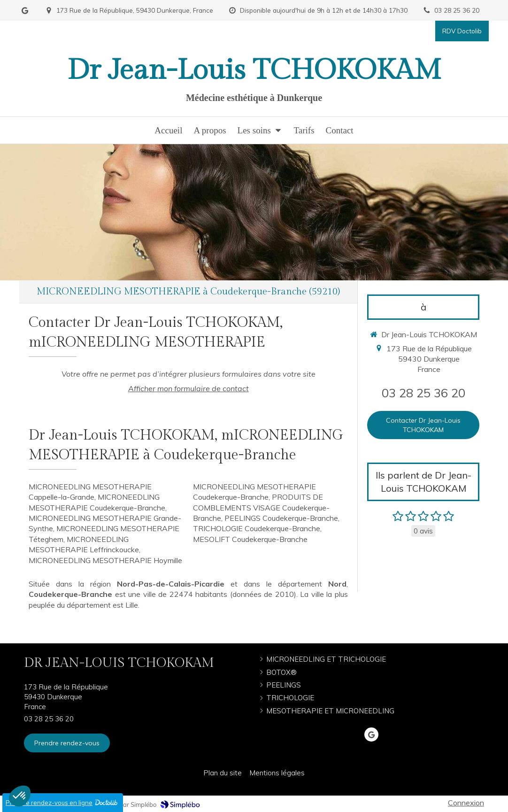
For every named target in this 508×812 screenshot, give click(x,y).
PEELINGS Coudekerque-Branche (281, 518)
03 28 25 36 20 (423, 393)
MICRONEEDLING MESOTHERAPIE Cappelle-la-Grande (90, 492)
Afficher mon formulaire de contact (189, 388)
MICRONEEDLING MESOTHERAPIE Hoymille (105, 560)
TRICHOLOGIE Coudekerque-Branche (257, 528)
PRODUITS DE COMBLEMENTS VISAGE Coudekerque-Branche (261, 507)
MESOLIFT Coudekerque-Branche (250, 539)
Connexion (466, 803)
